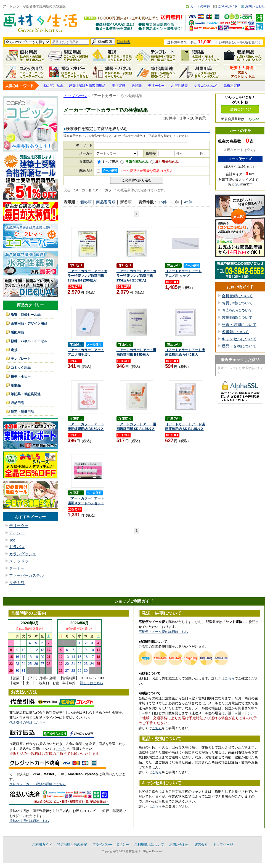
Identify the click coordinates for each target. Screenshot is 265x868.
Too (12, 540)
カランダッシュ (23, 554)
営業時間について (237, 317)
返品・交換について (239, 346)
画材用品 (25, 55)
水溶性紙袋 (179, 86)
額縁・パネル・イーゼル (112, 72)
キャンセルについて (239, 339)
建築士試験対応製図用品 (87, 86)
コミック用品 (25, 72)
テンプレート (156, 55)
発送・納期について (239, 325)
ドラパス (17, 547)
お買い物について (237, 303)
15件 (163, 202)
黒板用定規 (232, 86)
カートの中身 (200, 6)
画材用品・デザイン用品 (29, 323)
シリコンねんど (206, 86)
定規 (112, 55)
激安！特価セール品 (243, 72)
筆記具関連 (156, 72)
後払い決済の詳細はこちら (29, 821)
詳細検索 (124, 42)
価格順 (86, 202)
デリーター (156, 86)
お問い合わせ (255, 6)
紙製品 (199, 55)
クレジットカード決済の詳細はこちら (38, 784)
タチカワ (17, 583)
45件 (188, 202)
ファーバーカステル (26, 575)
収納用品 (243, 55)
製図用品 (68, 55)
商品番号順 (106, 202)
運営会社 (201, 845)
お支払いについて (237, 310)
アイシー (17, 533)
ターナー (17, 568)
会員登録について (237, 296)
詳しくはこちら (92, 683)
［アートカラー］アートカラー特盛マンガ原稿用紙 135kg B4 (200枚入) (88, 276)
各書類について (235, 332)
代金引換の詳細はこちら (28, 723)
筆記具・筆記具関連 (26, 394)
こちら (61, 749)
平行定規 (119, 86)
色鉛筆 (137, 86)
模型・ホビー (68, 72)
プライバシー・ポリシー (111, 845)
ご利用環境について (149, 845)
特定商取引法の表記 (72, 845)
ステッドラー (21, 561)
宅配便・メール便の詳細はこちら (163, 632)
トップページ (75, 96)
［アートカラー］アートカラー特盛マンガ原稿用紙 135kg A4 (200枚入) (136, 276)
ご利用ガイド (228, 6)
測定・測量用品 (199, 72)
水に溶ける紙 (53, 86)
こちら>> (252, 119)
